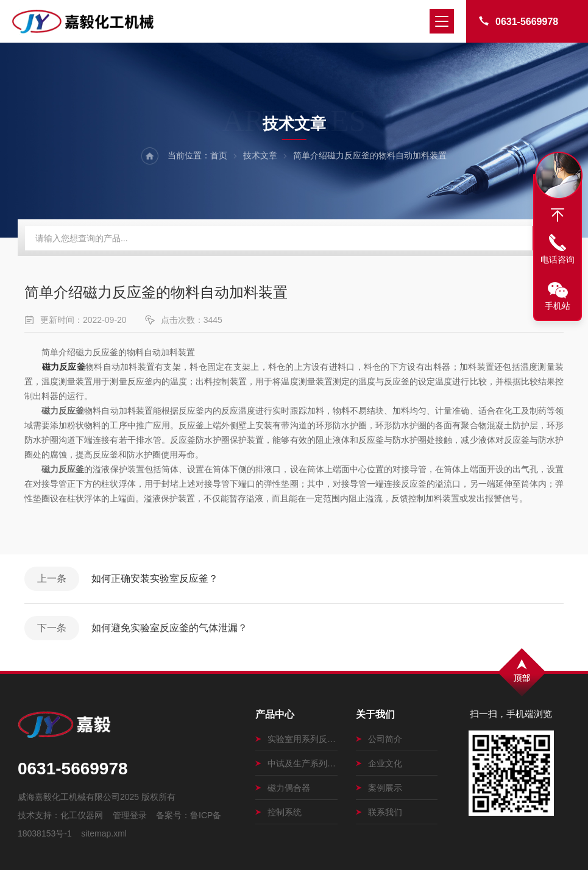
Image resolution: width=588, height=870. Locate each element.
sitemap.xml (104, 833)
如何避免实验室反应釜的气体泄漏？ (169, 628)
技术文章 (260, 155)
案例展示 (379, 788)
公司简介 (379, 739)
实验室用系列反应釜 (296, 739)
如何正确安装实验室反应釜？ (155, 578)
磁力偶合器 (283, 788)
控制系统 (278, 812)
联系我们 (379, 812)
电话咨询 (558, 260)
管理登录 (130, 815)
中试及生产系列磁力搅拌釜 (296, 763)
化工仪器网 (82, 815)
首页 (219, 155)
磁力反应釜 (64, 367)
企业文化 (379, 763)
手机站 (558, 306)
